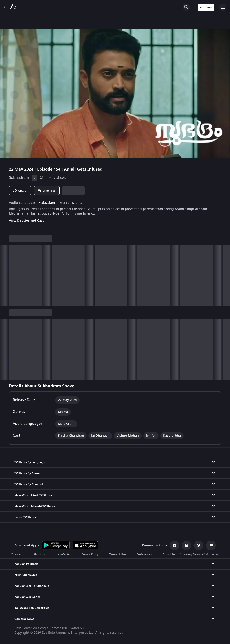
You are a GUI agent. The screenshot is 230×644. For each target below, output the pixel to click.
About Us (39, 554)
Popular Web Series (27, 597)
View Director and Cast (26, 221)
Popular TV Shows (26, 564)
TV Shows (59, 178)
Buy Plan (206, 7)
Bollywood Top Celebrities (32, 608)
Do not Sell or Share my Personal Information (191, 554)
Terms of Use (117, 554)
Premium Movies (26, 575)
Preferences (144, 554)
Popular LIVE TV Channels (32, 586)
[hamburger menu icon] (223, 7)
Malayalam (47, 203)
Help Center (63, 554)
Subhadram (19, 178)
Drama (77, 203)
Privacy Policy (90, 554)
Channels (17, 554)
